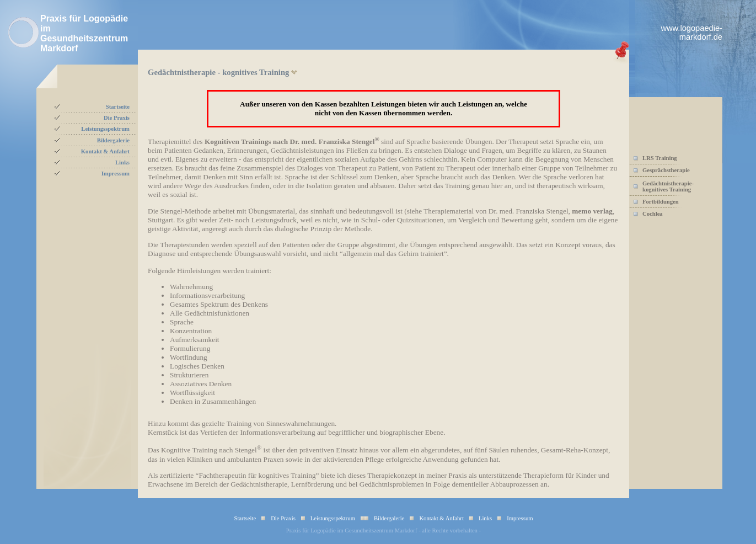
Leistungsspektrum (105, 129)
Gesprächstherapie (666, 170)
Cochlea (653, 214)
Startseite (118, 107)
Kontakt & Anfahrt (105, 151)
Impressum (116, 174)
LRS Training (660, 158)
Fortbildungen (661, 202)
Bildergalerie (113, 140)
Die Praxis (117, 118)
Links (122, 162)
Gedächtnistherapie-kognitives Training (668, 186)
